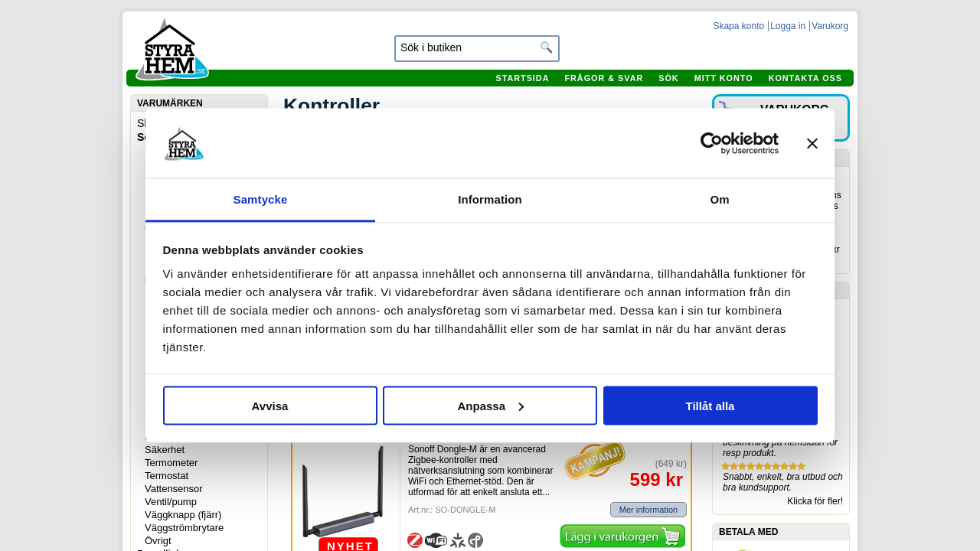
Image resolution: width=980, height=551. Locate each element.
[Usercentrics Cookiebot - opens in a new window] (712, 143)
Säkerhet (165, 450)
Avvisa (270, 405)
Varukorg (830, 26)
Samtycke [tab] (261, 199)
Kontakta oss (805, 78)
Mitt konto (724, 78)
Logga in (788, 26)
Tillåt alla (710, 405)
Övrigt (158, 541)
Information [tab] (490, 199)
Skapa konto (738, 26)
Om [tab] (719, 199)
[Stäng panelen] (812, 143)
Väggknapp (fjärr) (183, 515)
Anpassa (490, 405)
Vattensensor (174, 489)
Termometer (171, 463)
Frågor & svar (604, 78)
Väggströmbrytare (184, 528)
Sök (668, 78)
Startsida (522, 78)
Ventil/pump (171, 502)
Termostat (167, 476)
